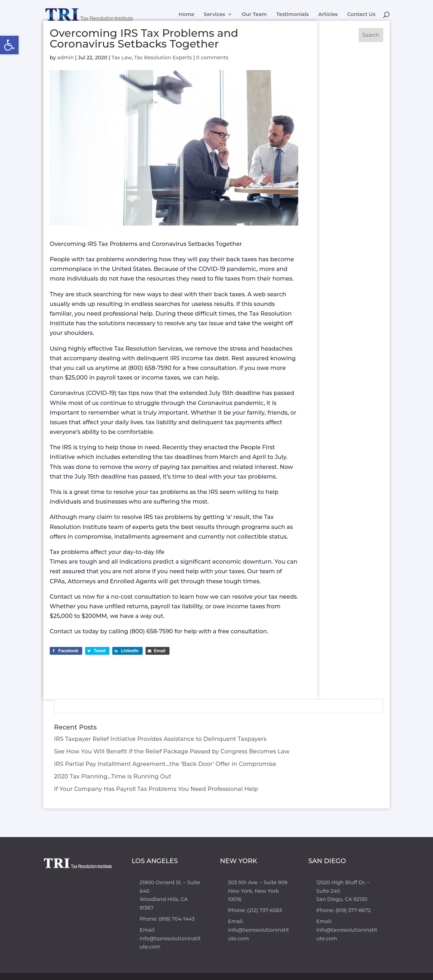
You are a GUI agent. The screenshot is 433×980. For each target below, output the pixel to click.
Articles (328, 15)
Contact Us (361, 15)
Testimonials (293, 15)
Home (187, 15)
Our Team (254, 15)
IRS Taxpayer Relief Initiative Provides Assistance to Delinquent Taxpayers (160, 739)
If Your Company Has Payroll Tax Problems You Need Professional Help (156, 789)
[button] (9, 45)
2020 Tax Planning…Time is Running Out (112, 776)
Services (215, 15)
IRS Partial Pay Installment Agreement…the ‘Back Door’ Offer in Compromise (165, 764)
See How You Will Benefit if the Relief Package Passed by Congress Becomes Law (172, 751)
